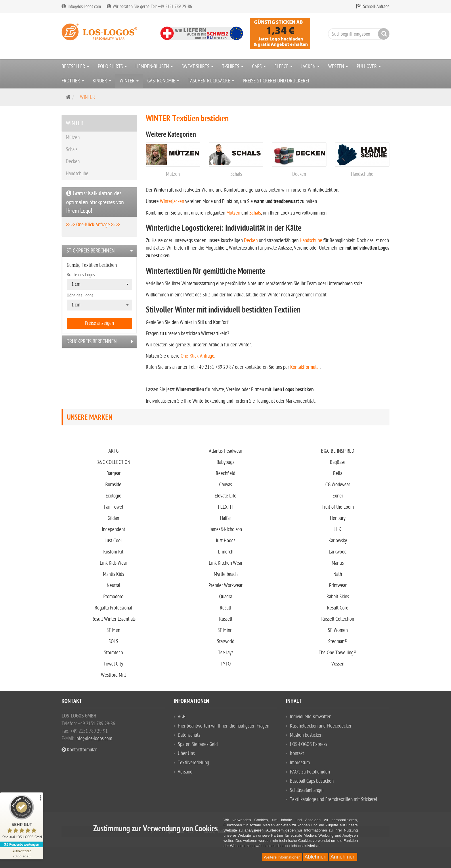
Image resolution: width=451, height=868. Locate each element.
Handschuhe (362, 174)
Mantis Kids (113, 574)
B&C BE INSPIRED (338, 451)
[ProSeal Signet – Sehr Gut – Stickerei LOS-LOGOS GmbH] (22, 818)
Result (225, 608)
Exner (338, 496)
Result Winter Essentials (113, 619)
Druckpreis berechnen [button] (92, 342)
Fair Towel (113, 507)
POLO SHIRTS (112, 66)
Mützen (173, 174)
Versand (185, 772)
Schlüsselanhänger (307, 790)
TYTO (226, 664)
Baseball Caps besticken (312, 781)
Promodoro (113, 597)
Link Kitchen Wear (226, 563)
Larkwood (338, 552)
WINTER (129, 81)
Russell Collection (338, 619)
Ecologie (113, 496)
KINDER (102, 81)
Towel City (113, 664)
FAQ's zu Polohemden (310, 772)
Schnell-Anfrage (376, 7)
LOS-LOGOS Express (308, 744)
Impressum (300, 763)
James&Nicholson (226, 530)
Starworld (226, 642)
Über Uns (186, 754)
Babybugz (225, 462)
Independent (113, 530)
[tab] (99, 251)
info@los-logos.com (93, 739)
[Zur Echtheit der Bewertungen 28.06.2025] (22, 853)
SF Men (113, 630)
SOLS (113, 642)
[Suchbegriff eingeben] (357, 34)
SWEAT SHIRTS (197, 66)
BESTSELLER (75, 66)
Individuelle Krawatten (311, 717)
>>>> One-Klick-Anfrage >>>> (93, 225)
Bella (338, 473)
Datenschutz (189, 735)
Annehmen (343, 857)
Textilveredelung (193, 763)
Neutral (113, 586)
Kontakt (297, 754)
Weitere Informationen (282, 857)
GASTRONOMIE (163, 81)
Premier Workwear (225, 586)
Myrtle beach (226, 574)
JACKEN (310, 66)
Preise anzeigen (99, 323)
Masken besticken (306, 735)
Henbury (338, 518)
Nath (338, 574)
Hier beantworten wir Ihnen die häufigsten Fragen (223, 726)
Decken (299, 174)
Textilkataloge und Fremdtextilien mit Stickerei (334, 799)
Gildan (113, 518)
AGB (182, 717)
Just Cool (113, 541)
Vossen (338, 664)
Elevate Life (225, 496)
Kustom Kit (113, 552)
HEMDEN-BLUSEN (154, 66)
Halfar (225, 518)
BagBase (338, 462)
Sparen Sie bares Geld (198, 744)
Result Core (338, 608)
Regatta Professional (113, 608)
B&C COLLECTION (113, 462)
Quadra (226, 597)
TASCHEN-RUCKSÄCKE (211, 81)
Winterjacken (172, 201)
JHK (338, 530)
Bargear (113, 473)
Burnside (113, 485)
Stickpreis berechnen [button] (91, 251)
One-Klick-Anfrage (197, 356)
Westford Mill (113, 675)
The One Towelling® (338, 653)
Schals (236, 174)
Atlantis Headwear (225, 451)
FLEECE (283, 66)
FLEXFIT (226, 507)
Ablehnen (316, 857)
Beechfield (225, 473)
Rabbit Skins (338, 597)
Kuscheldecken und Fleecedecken (321, 726)
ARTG (113, 451)
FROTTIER (73, 81)
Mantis (338, 563)
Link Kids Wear (113, 563)
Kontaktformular (305, 367)
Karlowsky (338, 541)
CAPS (259, 66)
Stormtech (113, 653)
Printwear (338, 586)
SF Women (338, 630)
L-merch (226, 552)
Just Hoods (225, 541)
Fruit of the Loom (338, 507)
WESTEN (338, 66)
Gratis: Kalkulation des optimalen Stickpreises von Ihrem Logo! (95, 202)
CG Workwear (338, 485)
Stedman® (338, 642)
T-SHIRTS (233, 66)
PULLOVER (369, 66)
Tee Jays (226, 653)
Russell (226, 619)
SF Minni (225, 630)
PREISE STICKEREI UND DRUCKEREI (276, 81)
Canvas (225, 485)
